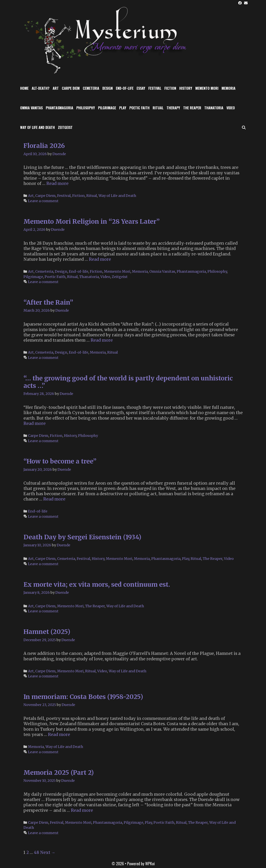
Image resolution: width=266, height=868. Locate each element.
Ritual (158, 108)
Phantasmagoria (60, 108)
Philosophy (86, 108)
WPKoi (150, 863)
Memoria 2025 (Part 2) (59, 773)
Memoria (229, 88)
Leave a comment (43, 201)
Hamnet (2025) (47, 632)
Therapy (173, 108)
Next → (48, 852)
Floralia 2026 (44, 146)
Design (108, 88)
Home (24, 88)
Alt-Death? (41, 88)
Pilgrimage (107, 108)
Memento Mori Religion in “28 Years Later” (92, 222)
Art (56, 88)
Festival (155, 88)
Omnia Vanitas (31, 108)
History (186, 88)
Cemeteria (91, 88)
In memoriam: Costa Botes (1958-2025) (83, 697)
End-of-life (125, 88)
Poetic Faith (139, 108)
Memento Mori (207, 88)
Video (231, 108)
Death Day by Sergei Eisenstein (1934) (82, 537)
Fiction (170, 88)
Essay (141, 88)
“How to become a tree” (60, 461)
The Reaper (192, 108)
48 (37, 852)
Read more (57, 183)
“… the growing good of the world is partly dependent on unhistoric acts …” (128, 382)
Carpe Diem (71, 88)
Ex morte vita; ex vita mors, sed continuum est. (97, 585)
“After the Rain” (48, 302)
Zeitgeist (65, 127)
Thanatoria (214, 108)
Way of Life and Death (37, 127)
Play (123, 108)
